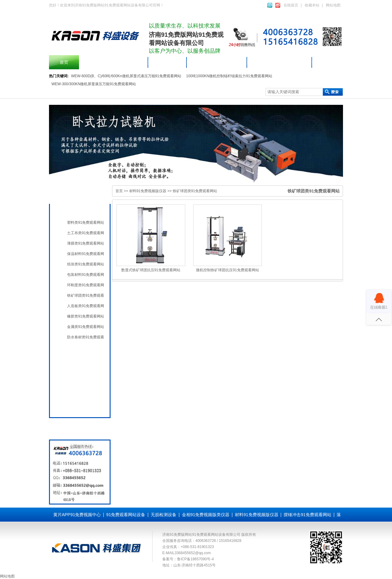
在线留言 (291, 5)
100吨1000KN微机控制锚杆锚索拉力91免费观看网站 (229, 76)
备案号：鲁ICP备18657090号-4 (188, 559)
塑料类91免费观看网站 (86, 223)
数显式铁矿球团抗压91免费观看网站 (151, 270)
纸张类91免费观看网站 (86, 264)
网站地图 (333, 5)
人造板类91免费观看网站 (86, 306)
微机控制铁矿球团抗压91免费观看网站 (227, 270)
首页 (64, 62)
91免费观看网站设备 (217, 62)
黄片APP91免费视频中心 (77, 515)
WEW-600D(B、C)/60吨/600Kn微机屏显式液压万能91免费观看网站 (126, 76)
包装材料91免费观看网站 (86, 275)
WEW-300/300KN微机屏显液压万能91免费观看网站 (94, 84)
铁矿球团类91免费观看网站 (86, 295)
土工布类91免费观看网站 (86, 233)
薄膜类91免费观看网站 (86, 243)
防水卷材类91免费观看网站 (86, 337)
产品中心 (168, 62)
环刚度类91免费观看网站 (86, 285)
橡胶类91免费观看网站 (86, 316)
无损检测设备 (78, 364)
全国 (70, 406)
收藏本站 (312, 5)
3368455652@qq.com (193, 553)
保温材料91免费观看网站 (86, 254)
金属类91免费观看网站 (86, 327)
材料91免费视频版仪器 (280, 62)
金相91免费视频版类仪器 (206, 515)
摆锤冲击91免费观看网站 (114, 62)
